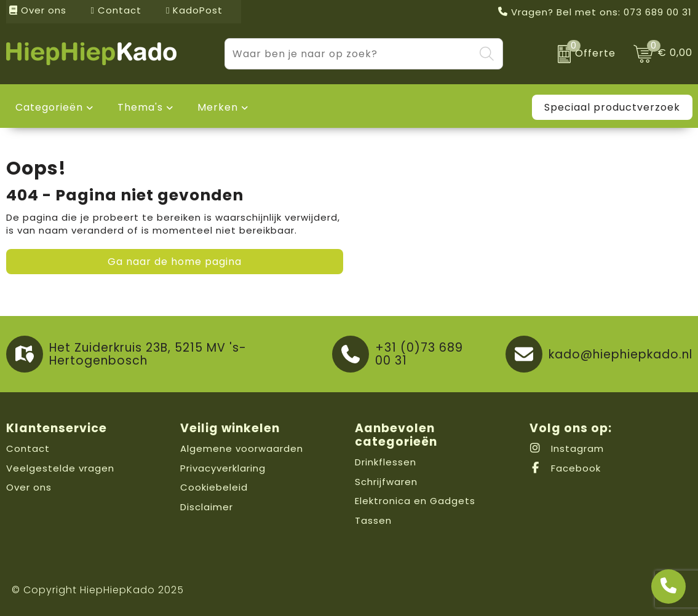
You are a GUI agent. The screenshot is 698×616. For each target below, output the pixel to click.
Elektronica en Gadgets (415, 501)
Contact (116, 10)
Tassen (373, 520)
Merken (218, 107)
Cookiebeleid (214, 487)
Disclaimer (207, 507)
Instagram (567, 448)
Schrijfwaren (386, 482)
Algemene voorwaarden (242, 448)
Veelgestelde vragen (60, 468)
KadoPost (194, 10)
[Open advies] (668, 586)
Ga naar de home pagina (175, 262)
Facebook (565, 468)
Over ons (38, 10)
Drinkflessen (386, 462)
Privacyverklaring (223, 468)
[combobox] (350, 54)
